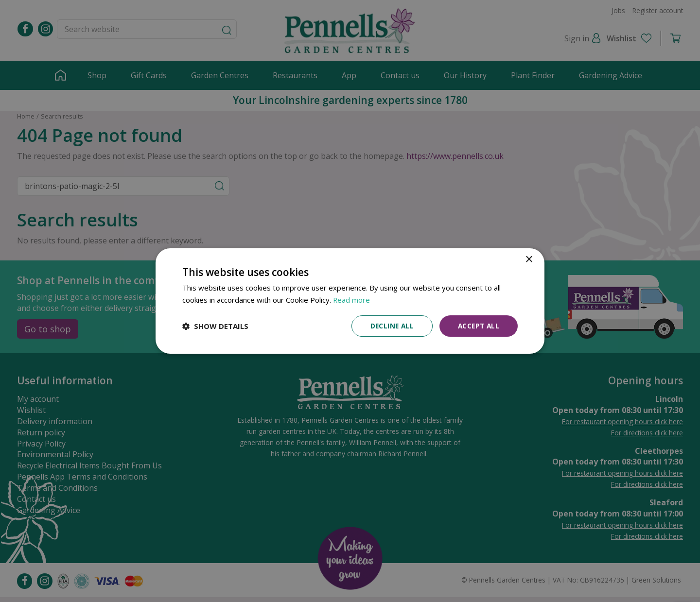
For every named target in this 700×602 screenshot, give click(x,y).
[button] (215, 326)
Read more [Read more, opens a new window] (352, 299)
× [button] (529, 259)
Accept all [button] (478, 326)
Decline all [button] (389, 326)
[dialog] (350, 301)
